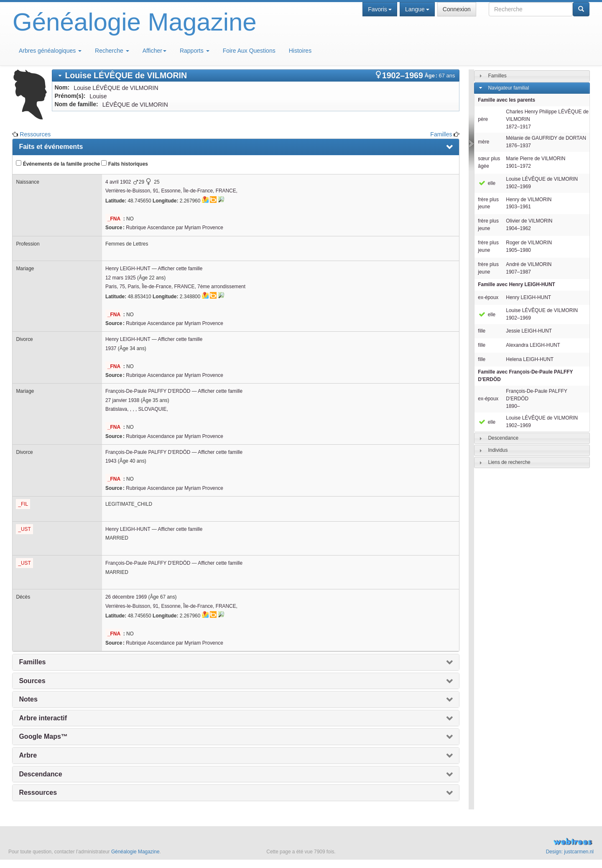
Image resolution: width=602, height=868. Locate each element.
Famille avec (516, 284)
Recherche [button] (112, 51)
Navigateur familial (508, 88)
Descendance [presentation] (40, 774)
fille (482, 331)
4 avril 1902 (118, 182)
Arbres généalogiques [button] (50, 51)
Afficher (154, 51)
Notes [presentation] (28, 699)
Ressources (35, 134)
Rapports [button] (195, 51)
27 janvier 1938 (122, 400)
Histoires (300, 51)
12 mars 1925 (121, 278)
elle (487, 183)
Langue (417, 9)
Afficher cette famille (180, 269)
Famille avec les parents (506, 100)
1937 (111, 348)
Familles (441, 134)
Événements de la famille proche (58, 164)
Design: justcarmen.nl (570, 852)
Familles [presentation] (32, 662)
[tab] (256, 76)
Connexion (457, 9)
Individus (498, 450)
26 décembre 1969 (126, 597)
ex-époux (488, 297)
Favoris (380, 9)
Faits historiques (124, 164)
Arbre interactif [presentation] (43, 718)
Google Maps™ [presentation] (43, 736)
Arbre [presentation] (28, 755)
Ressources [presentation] (38, 792)
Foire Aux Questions (249, 51)
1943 (111, 461)
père (483, 119)
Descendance (503, 438)
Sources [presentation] (32, 681)
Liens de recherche (509, 462)
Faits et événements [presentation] (51, 147)
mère (483, 142)
